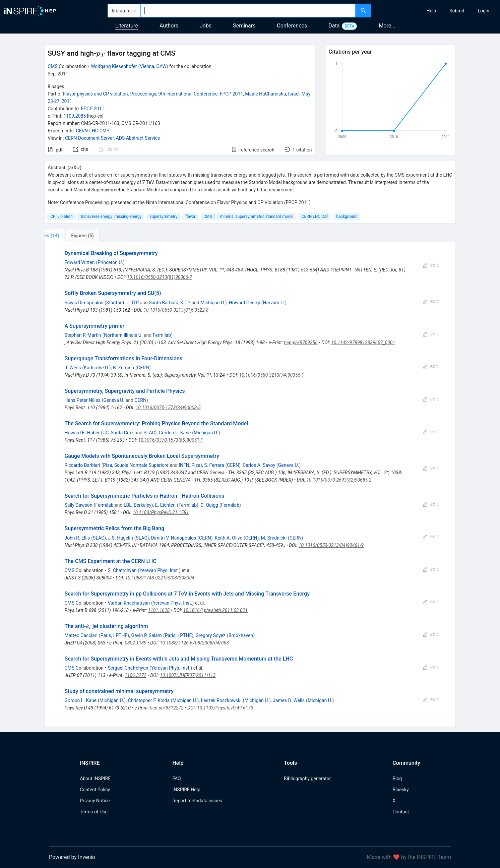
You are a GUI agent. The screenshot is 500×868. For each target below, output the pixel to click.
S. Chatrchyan (122, 570)
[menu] (436, 11)
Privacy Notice (95, 801)
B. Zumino (123, 368)
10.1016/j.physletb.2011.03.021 (215, 610)
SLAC (149, 433)
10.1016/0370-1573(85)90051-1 (171, 440)
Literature (127, 26)
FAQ (176, 779)
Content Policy (95, 790)
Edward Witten (79, 262)
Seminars (244, 26)
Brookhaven (241, 635)
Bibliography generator (307, 779)
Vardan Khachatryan (129, 603)
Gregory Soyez (210, 635)
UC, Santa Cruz (118, 433)
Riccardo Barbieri (82, 465)
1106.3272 (136, 675)
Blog (397, 779)
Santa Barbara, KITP (170, 303)
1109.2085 (75, 116)
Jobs (206, 26)
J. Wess (73, 368)
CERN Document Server (89, 138)
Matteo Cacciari (81, 635)
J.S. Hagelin (120, 538)
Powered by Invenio (72, 857)
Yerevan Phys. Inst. (159, 570)
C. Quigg (209, 505)
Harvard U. (274, 303)
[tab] (67, 236)
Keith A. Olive (229, 538)
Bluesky (400, 790)
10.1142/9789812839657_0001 (363, 343)
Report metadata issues (197, 801)
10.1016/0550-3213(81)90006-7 (160, 277)
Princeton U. (110, 262)
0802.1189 (136, 643)
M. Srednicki (274, 538)
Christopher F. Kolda (149, 700)
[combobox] (248, 11)
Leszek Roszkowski (221, 700)
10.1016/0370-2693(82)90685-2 (339, 480)
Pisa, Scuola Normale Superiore (136, 465)
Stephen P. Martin (83, 335)
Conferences (292, 26)
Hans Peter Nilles (82, 400)
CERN (143, 368)
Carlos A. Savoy (259, 465)
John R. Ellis (77, 538)
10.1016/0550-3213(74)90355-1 (272, 375)
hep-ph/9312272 (167, 708)
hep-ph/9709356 (301, 343)
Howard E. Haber (82, 433)
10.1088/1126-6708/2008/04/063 (194, 643)
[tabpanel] (250, 485)
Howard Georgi (244, 303)
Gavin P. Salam (146, 635)
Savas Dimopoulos (84, 303)
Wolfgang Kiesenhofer (114, 66)
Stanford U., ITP (122, 303)
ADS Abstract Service (138, 138)
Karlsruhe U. (97, 368)
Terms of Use (94, 812)
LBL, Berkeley (138, 505)
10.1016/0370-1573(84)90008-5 (168, 408)
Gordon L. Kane (175, 433)
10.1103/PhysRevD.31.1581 (161, 512)
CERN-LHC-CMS (93, 131)
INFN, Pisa (190, 465)
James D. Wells (289, 700)
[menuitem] (431, 11)
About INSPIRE (95, 779)
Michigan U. (213, 303)
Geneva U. (114, 400)
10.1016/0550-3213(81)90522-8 (176, 310)
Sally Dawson (78, 505)
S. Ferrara (214, 465)
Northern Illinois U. (123, 335)
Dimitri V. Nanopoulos (174, 538)
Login (483, 11)
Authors (169, 26)
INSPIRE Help (186, 790)
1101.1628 (159, 610)
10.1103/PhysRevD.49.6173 (225, 708)
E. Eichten (165, 505)
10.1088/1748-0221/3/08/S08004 (160, 578)
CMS (53, 66)
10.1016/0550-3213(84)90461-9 (331, 545)
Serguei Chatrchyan (128, 668)
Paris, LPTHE (114, 635)
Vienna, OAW (153, 66)
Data (334, 26)
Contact (401, 812)
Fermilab (162, 335)
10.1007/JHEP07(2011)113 (188, 675)
